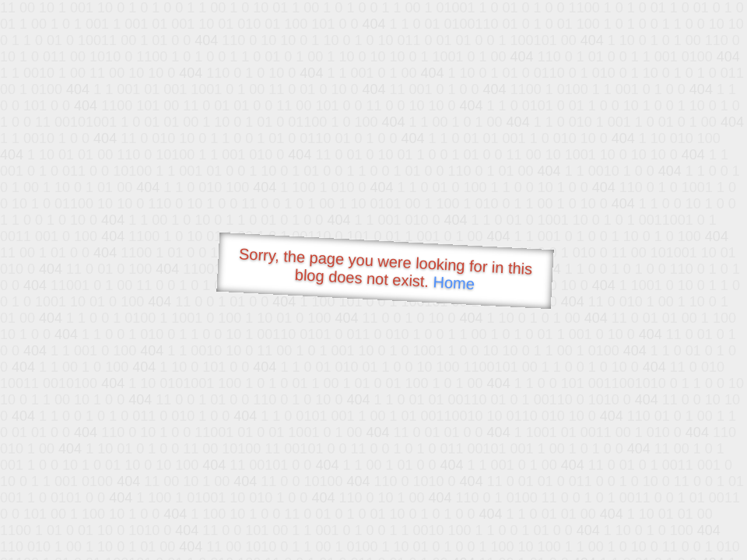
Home (454, 283)
